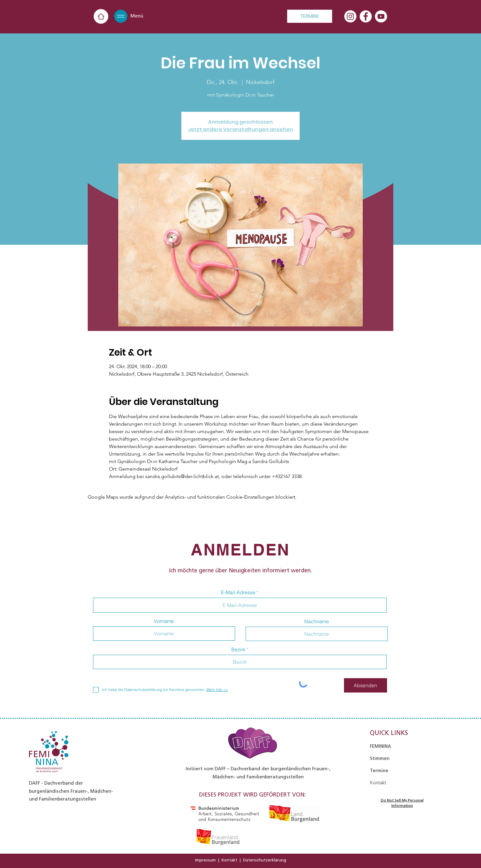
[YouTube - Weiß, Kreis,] (381, 16)
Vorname (164, 621)
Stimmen (380, 758)
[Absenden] (366, 685)
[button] (121, 16)
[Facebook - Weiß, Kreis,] (366, 16)
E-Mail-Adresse (238, 592)
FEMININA (380, 746)
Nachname (317, 621)
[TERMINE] (310, 16)
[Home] (101, 16)
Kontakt (229, 860)
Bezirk (238, 649)
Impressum (205, 860)
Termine (379, 771)
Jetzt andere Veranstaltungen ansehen (241, 129)
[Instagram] (350, 16)
